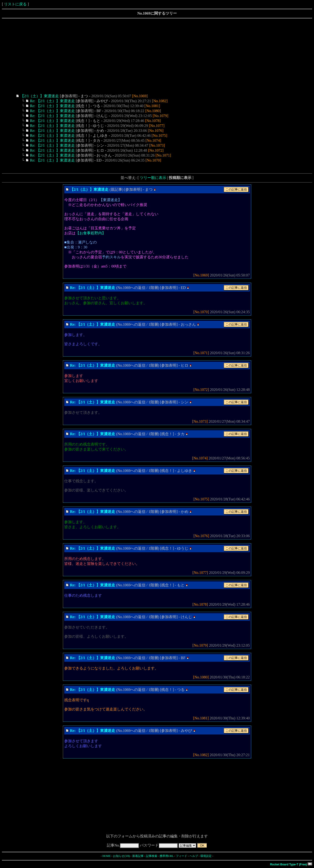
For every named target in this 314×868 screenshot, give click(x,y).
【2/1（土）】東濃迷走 (40, 96)
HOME (107, 856)
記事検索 (152, 856)
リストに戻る (15, 4)
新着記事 (138, 856)
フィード (181, 856)
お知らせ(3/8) (121, 856)
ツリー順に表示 (153, 178)
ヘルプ (194, 856)
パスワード (159, 845)
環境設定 (206, 856)
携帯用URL (167, 856)
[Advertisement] (143, 56)
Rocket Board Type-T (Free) (291, 864)
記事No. (123, 845)
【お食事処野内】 (91, 233)
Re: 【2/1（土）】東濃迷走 (52, 101)
